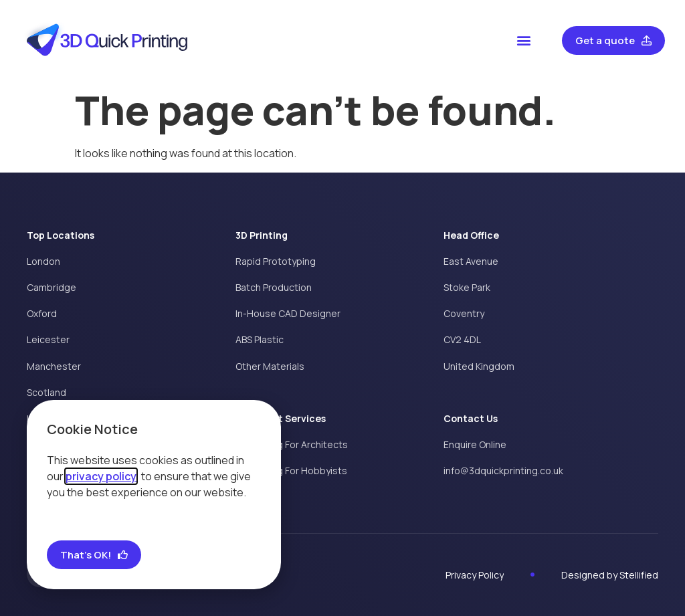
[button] (524, 40)
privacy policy (101, 476)
